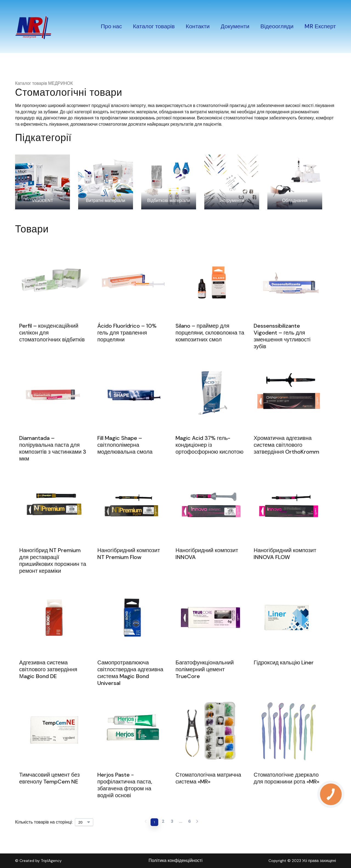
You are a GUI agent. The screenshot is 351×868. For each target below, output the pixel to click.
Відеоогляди (277, 26)
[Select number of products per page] (84, 822)
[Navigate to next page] (197, 822)
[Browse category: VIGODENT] (43, 182)
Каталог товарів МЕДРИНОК (44, 83)
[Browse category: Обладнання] (295, 182)
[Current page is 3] (172, 822)
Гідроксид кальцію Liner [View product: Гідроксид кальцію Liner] (284, 663)
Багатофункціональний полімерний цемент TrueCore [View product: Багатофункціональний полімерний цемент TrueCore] (205, 669)
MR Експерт (320, 26)
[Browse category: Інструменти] (232, 182)
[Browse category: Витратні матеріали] (106, 182)
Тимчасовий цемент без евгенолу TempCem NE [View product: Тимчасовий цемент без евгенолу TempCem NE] (49, 778)
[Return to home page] (33, 26)
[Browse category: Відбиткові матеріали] (169, 182)
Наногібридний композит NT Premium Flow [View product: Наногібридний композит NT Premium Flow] (129, 554)
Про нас (111, 26)
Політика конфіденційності (175, 860)
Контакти (198, 26)
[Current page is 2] (163, 822)
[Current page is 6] (189, 822)
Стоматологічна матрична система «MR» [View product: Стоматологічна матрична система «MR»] (208, 778)
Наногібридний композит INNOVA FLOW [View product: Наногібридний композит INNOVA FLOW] (285, 554)
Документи (235, 26)
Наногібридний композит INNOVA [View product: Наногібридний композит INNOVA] (207, 554)
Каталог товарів (154, 26)
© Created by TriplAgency (38, 861)
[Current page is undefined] (181, 822)
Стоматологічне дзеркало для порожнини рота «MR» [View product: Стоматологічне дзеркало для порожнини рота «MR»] (286, 778)
